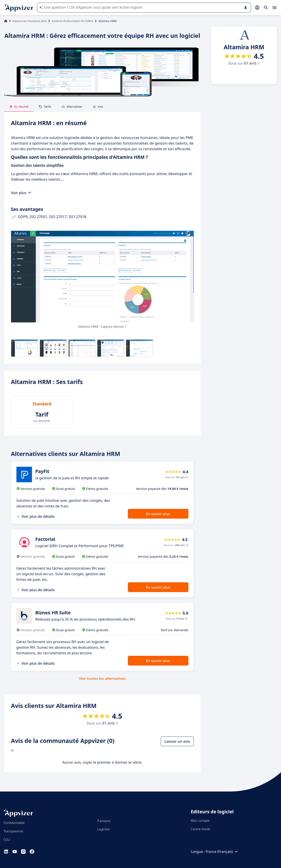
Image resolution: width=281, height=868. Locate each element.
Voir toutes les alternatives (102, 678)
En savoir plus (158, 514)
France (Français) (222, 852)
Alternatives (72, 107)
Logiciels (103, 829)
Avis (98, 107)
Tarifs (45, 107)
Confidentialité (14, 823)
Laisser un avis (177, 741)
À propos (104, 821)
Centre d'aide (200, 829)
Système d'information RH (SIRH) (72, 21)
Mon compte (200, 820)
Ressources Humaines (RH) (30, 21)
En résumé (19, 107)
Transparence (13, 831)
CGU (7, 839)
